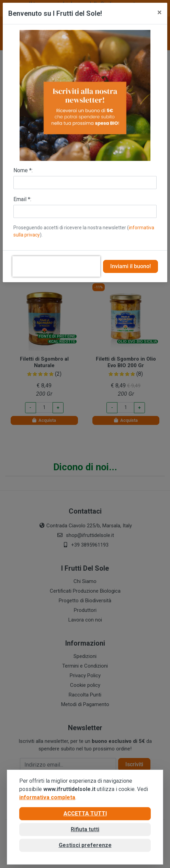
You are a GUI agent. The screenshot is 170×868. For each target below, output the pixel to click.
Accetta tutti (85, 814)
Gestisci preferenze (85, 845)
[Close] (160, 12)
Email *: (22, 199)
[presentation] (56, 266)
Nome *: (23, 170)
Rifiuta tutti (85, 829)
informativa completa (47, 797)
